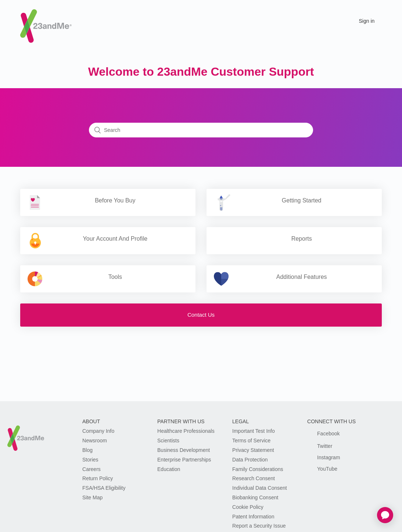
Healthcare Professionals (186, 431)
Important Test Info (254, 431)
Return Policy (98, 478)
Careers (91, 469)
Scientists (168, 441)
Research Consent (254, 478)
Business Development (184, 450)
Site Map (92, 497)
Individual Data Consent (260, 488)
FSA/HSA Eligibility (104, 488)
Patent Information (253, 517)
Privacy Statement (253, 450)
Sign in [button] (367, 21)
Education (169, 469)
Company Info (98, 431)
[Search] (201, 130)
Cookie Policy (248, 507)
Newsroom (95, 441)
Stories (90, 460)
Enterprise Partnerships (184, 460)
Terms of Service (251, 441)
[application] (385, 515)
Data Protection (250, 460)
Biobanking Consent (255, 497)
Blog (87, 450)
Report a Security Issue (259, 526)
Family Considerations (258, 469)
